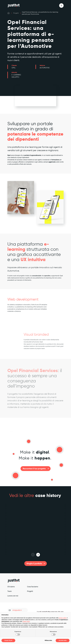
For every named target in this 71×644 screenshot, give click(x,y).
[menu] (61, 6)
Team (10, 591)
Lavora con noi (13, 596)
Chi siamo (11, 587)
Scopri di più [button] (8, 640)
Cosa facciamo (33, 587)
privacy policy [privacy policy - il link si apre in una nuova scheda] (63, 618)
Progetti (16, 13)
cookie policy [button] (26, 621)
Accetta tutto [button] (63, 640)
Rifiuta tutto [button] (48, 640)
